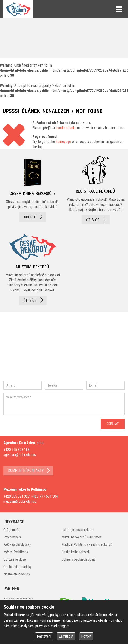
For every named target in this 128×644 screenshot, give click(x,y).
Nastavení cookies (17, 574)
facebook (17, 349)
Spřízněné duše (15, 559)
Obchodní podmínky (18, 567)
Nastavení (44, 636)
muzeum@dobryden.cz (20, 501)
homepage (63, 142)
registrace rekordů (95, 190)
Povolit (86, 636)
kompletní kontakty (26, 470)
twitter (58, 349)
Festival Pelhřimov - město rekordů (87, 545)
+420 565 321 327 (16, 496)
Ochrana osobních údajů (79, 559)
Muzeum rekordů (33, 268)
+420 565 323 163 (16, 450)
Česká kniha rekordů (76, 552)
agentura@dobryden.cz (20, 455)
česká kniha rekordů (33, 190)
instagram (42, 349)
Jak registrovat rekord (78, 530)
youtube (78, 349)
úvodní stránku (66, 128)
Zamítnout (66, 636)
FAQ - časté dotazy (17, 545)
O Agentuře (12, 530)
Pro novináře (13, 537)
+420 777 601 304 (45, 496)
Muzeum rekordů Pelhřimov (82, 537)
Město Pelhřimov (16, 552)
